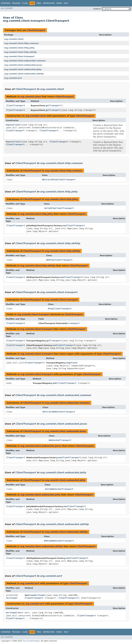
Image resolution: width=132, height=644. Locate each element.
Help (66, 3)
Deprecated (49, 3)
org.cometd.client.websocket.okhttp (24, 74)
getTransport (53, 105)
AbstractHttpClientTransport (59, 180)
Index (59, 3)
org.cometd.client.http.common (21, 43)
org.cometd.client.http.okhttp (20, 52)
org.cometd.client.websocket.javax (23, 65)
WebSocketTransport (60, 440)
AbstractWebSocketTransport (59, 412)
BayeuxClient (13, 125)
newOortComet (38, 595)
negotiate (72, 363)
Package (16, 3)
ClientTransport (36, 30)
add (55, 383)
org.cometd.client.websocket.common (25, 61)
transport (74, 323)
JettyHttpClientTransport (59, 208)
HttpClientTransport (60, 309)
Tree (39, 3)
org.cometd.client (14, 39)
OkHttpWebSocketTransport (59, 541)
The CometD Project (31, 641)
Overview (6, 3)
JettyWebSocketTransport (59, 489)
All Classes (7, 8)
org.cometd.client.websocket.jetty (23, 69)
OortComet (12, 598)
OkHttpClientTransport (59, 260)
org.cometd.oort (13, 78)
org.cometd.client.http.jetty (19, 48)
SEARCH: (97, 9)
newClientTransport (74, 225)
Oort (21, 613)
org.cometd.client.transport (19, 56)
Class (25, 3)
